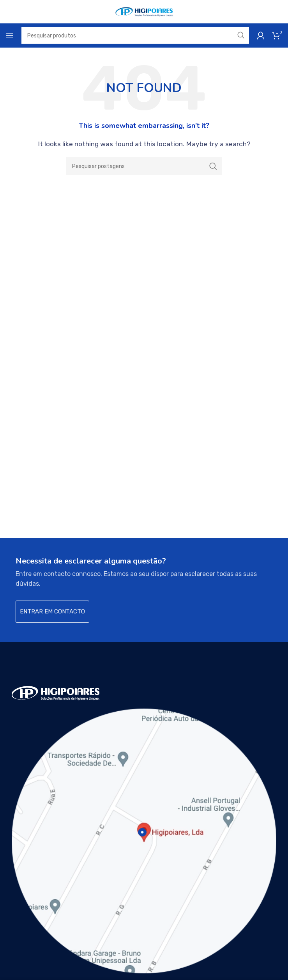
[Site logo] (144, 11)
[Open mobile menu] (10, 35)
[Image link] (56, 692)
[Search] (144, 166)
